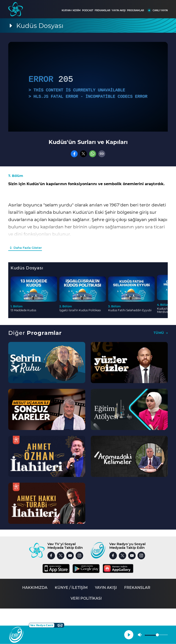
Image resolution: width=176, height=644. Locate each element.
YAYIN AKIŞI (119, 10)
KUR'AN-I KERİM (71, 10)
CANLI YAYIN (160, 10)
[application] (88, 87)
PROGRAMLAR (135, 10)
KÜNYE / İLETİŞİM (71, 588)
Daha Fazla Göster (28, 248)
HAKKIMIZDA (35, 588)
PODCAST (88, 10)
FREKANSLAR (102, 10)
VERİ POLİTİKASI (86, 598)
